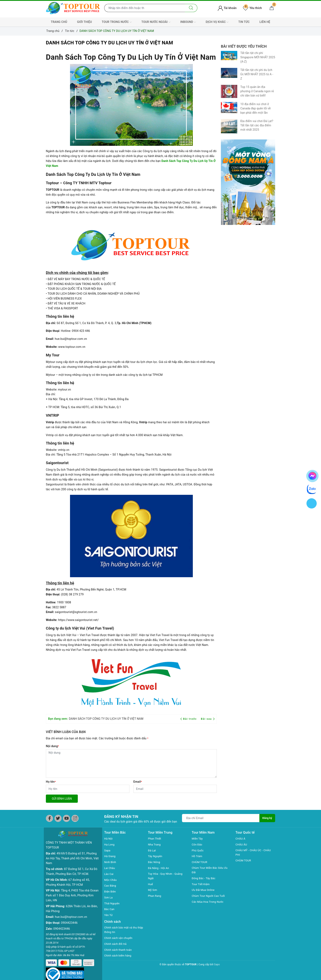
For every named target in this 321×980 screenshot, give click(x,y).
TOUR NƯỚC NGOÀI (156, 22)
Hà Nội (109, 839)
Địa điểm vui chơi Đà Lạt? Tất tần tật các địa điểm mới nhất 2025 (257, 125)
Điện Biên (110, 891)
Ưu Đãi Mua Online (204, 890)
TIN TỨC (244, 22)
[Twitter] (58, 818)
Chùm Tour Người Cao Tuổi (210, 896)
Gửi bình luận (62, 799)
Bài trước (189, 719)
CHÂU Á (241, 839)
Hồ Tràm (197, 856)
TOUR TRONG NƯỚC (117, 22)
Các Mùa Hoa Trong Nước (209, 902)
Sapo (217, 965)
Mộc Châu (111, 880)
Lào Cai (109, 874)
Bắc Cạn (110, 909)
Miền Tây (198, 839)
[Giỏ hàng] (272, 8)
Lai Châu (110, 868)
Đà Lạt (152, 850)
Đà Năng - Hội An (159, 868)
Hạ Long (110, 844)
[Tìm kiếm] (191, 8)
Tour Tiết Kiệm (201, 885)
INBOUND (188, 22)
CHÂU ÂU (242, 844)
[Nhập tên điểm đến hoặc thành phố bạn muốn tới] (145, 8)
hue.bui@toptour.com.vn (71, 910)
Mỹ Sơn (153, 890)
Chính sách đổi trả (116, 944)
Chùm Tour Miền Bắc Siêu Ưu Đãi (211, 870)
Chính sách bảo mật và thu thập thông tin (122, 930)
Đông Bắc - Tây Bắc (205, 879)
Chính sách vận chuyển (119, 938)
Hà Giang (110, 856)
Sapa (107, 850)
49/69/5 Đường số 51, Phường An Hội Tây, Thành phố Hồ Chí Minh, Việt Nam (72, 852)
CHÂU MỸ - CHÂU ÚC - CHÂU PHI (254, 853)
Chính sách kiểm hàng (119, 956)
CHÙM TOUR (200, 862)
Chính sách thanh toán (119, 950)
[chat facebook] (312, 475)
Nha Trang (155, 844)
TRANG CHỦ (59, 22)
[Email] (175, 789)
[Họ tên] (88, 789)
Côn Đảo (197, 844)
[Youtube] (66, 818)
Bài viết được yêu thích (244, 46)
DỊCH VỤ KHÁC (217, 22)
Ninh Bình (111, 862)
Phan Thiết (155, 839)
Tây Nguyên (156, 856)
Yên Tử (109, 915)
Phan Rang (155, 896)
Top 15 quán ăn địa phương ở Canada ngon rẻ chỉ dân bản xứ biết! (257, 91)
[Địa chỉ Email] (220, 818)
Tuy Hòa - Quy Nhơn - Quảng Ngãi (167, 876)
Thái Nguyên (112, 903)
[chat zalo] (312, 489)
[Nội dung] (131, 763)
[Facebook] (49, 818)
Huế (151, 885)
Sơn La (109, 897)
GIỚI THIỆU (84, 22)
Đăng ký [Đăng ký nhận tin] (267, 818)
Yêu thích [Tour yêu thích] (252, 8)
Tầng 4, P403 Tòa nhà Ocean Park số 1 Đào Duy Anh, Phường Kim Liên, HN (72, 889)
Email (138, 782)
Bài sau (208, 719)
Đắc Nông (154, 862)
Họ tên (51, 782)
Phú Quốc (198, 850)
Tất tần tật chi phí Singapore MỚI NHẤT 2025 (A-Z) (258, 57)
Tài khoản (227, 8)
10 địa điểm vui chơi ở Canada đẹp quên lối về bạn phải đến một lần (255, 108)
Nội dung (52, 746)
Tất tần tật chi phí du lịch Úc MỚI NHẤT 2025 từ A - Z (257, 74)
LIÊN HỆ (265, 22)
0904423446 (69, 916)
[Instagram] (75, 818)
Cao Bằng (111, 886)
